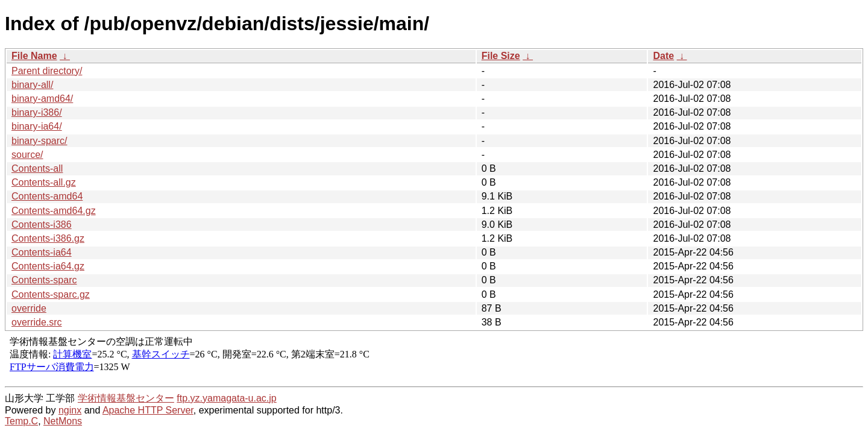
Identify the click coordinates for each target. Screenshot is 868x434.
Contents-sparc (44, 280)
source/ (27, 155)
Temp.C (21, 421)
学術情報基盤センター (126, 398)
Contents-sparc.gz (51, 294)
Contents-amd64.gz (54, 211)
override (29, 308)
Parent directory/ (47, 71)
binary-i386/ (37, 112)
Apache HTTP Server (148, 410)
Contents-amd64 (47, 196)
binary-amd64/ (42, 99)
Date (663, 56)
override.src (37, 322)
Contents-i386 (42, 225)
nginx (70, 410)
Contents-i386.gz (48, 238)
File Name (34, 56)
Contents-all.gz (44, 182)
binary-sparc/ (39, 141)
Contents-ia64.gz (48, 266)
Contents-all (37, 168)
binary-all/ (32, 85)
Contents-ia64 (42, 252)
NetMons (63, 421)
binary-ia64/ (37, 126)
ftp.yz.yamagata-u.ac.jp (226, 398)
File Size (501, 56)
